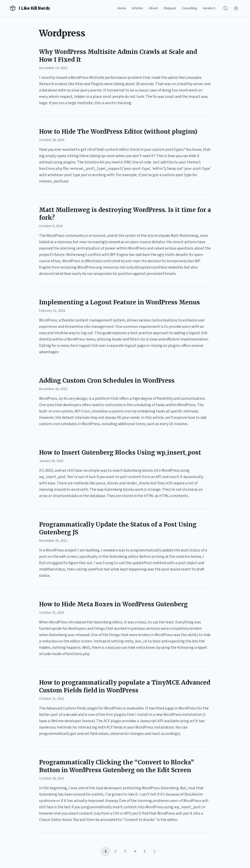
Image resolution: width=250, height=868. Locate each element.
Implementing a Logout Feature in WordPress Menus (120, 302)
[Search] (226, 8)
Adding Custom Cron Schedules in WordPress (107, 381)
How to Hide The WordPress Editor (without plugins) (118, 132)
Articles (137, 8)
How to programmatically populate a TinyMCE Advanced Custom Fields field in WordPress (125, 686)
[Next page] (154, 851)
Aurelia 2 (209, 8)
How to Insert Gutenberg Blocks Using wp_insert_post (120, 453)
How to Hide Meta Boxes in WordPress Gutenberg (113, 604)
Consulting (189, 8)
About (153, 8)
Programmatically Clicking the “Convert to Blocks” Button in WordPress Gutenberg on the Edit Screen (116, 766)
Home (122, 8)
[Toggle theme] (236, 8)
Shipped (170, 8)
